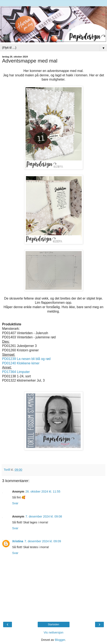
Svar (15, 503)
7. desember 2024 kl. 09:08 (44, 516)
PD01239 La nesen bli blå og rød (26, 359)
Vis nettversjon (53, 632)
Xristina (18, 541)
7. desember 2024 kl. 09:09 (43, 541)
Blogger (60, 640)
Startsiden (53, 624)
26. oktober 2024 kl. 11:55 (43, 491)
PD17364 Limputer (16, 372)
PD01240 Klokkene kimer (21, 363)
